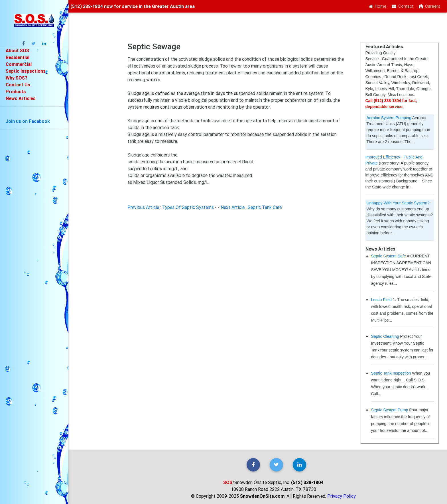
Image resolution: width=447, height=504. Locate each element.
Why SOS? (17, 78)
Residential (18, 57)
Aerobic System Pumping (389, 118)
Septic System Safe (389, 256)
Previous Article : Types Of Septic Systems (171, 207)
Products (16, 92)
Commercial (19, 64)
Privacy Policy (342, 496)
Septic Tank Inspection (391, 373)
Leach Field (381, 300)
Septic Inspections (26, 71)
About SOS (17, 50)
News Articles (21, 98)
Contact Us (18, 85)
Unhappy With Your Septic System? (398, 203)
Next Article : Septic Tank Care (251, 207)
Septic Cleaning (385, 336)
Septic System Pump (390, 410)
